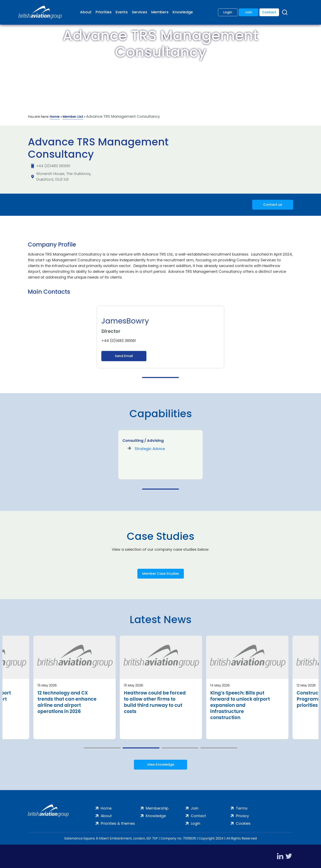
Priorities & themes (118, 823)
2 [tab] (141, 748)
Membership (157, 808)
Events (122, 12)
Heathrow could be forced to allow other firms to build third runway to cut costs (155, 702)
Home (55, 117)
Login (228, 12)
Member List (73, 117)
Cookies (243, 823)
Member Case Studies (161, 574)
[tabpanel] (160, 337)
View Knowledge (160, 765)
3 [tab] (180, 748)
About (86, 12)
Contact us (273, 205)
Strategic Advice (150, 449)
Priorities (104, 12)
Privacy (242, 816)
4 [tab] (219, 748)
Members (160, 12)
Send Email (124, 356)
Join (248, 12)
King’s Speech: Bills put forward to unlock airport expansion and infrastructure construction (240, 705)
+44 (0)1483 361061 (53, 166)
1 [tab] (160, 377)
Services (140, 12)
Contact (269, 12)
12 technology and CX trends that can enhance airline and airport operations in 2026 (67, 702)
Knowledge (183, 12)
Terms (242, 808)
